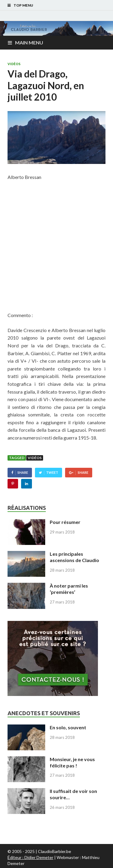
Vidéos (14, 64)
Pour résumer (65, 522)
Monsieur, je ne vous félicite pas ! (72, 762)
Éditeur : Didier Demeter (30, 857)
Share (23, 472)
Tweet (52, 472)
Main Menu (29, 42)
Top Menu (23, 5)
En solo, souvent (68, 727)
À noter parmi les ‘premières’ (69, 589)
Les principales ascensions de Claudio (74, 557)
